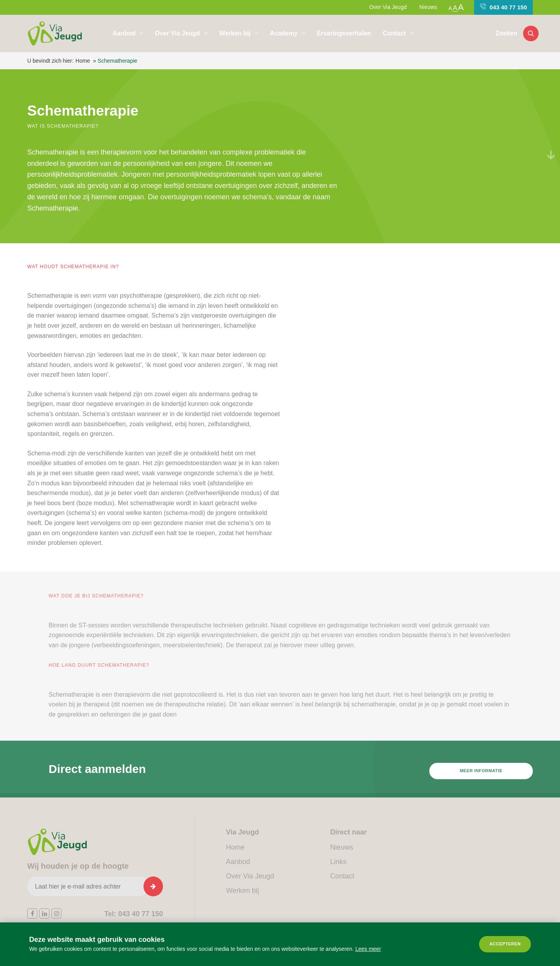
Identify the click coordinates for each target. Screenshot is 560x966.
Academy (285, 33)
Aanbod (125, 33)
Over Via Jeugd (388, 7)
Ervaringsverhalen (344, 33)
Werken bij (236, 33)
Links (338, 862)
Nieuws (428, 7)
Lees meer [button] (368, 949)
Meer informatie (481, 776)
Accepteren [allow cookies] (505, 944)
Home (83, 61)
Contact (395, 33)
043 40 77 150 (503, 7)
